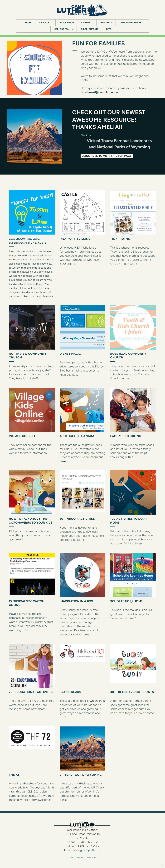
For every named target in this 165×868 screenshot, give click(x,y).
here (63, 461)
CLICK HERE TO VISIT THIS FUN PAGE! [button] (107, 156)
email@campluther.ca (103, 92)
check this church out (35, 374)
